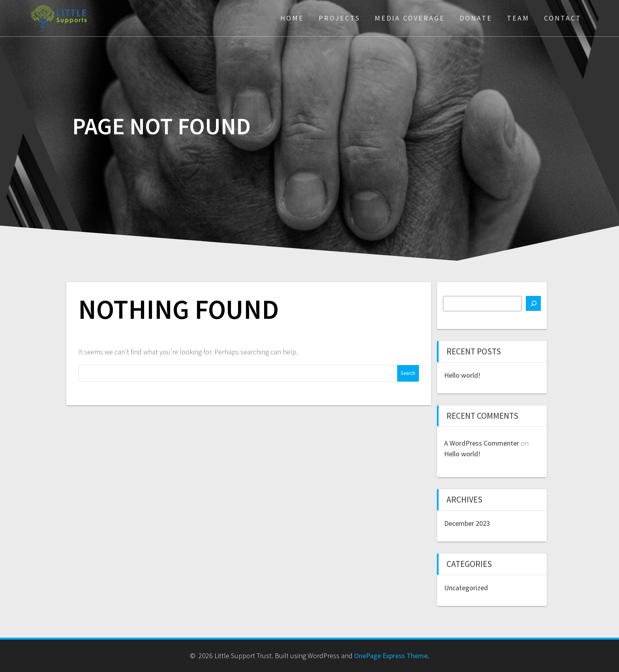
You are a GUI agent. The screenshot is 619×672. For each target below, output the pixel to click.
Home (292, 18)
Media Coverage (410, 18)
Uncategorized (466, 588)
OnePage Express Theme (391, 656)
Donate (476, 18)
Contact (563, 18)
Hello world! (462, 375)
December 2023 (467, 523)
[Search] (533, 303)
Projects (339, 18)
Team (518, 18)
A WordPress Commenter (482, 443)
